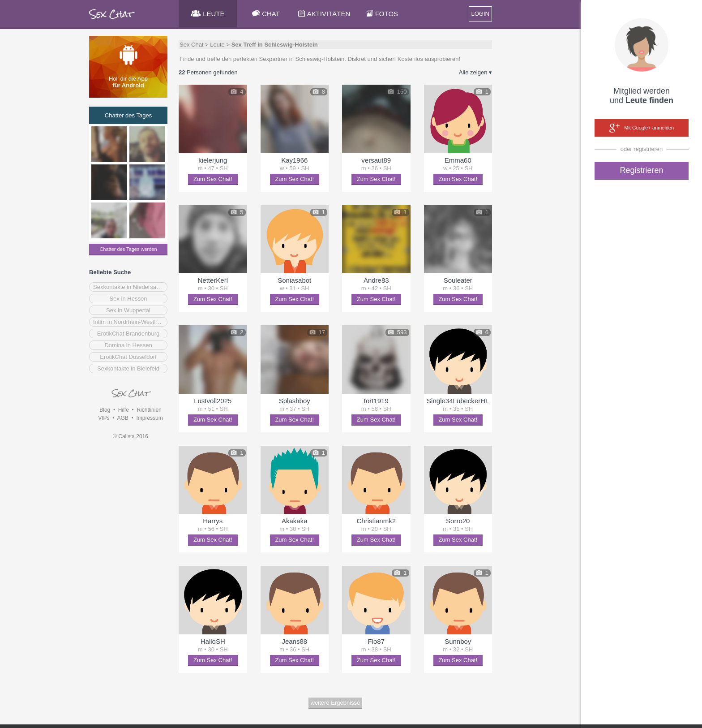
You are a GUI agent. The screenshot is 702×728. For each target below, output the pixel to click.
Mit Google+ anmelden (642, 128)
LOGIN (480, 14)
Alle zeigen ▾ (475, 72)
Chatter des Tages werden (128, 249)
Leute (217, 45)
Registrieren (641, 170)
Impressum (149, 418)
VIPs (104, 418)
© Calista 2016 (131, 436)
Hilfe (124, 410)
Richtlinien (149, 410)
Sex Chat (191, 45)
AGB (122, 418)
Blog (105, 410)
